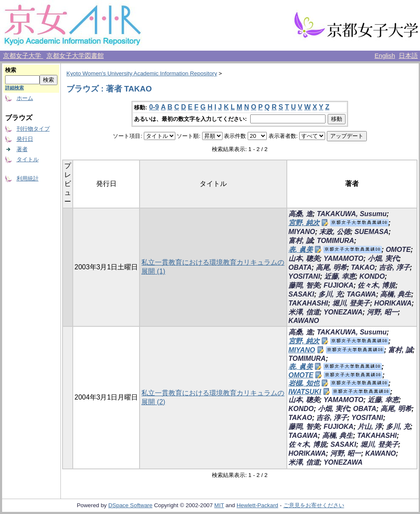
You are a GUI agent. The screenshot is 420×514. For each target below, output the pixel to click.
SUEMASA (371, 232)
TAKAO (363, 267)
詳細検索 (14, 88)
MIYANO (302, 232)
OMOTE (398, 250)
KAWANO (304, 321)
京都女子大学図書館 (75, 56)
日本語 (408, 56)
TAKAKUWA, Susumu (351, 214)
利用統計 (28, 178)
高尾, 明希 (331, 267)
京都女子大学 (23, 56)
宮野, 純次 (304, 223)
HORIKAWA (393, 303)
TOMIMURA (335, 241)
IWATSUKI (305, 392)
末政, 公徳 (335, 232)
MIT (219, 505)
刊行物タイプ (33, 129)
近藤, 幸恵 (340, 276)
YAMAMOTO (343, 258)
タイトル (28, 159)
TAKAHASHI (308, 303)
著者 (22, 149)
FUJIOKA (338, 285)
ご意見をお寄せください (314, 505)
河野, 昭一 (382, 312)
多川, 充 (330, 294)
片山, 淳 (370, 427)
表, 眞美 (301, 250)
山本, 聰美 (304, 258)
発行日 (25, 139)
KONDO (372, 276)
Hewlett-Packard (257, 505)
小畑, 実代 (383, 258)
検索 (11, 70)
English (385, 56)
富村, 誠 (301, 241)
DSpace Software (130, 505)
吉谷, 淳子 (394, 267)
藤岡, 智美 (304, 285)
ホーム (25, 98)
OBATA (300, 267)
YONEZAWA (343, 312)
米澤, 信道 (304, 312)
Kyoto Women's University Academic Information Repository (142, 73)
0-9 (154, 107)
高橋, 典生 (396, 294)
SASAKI (301, 294)
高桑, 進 (301, 214)
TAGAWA (361, 294)
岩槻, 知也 (304, 383)
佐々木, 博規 (376, 285)
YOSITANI (304, 276)
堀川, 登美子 (351, 303)
